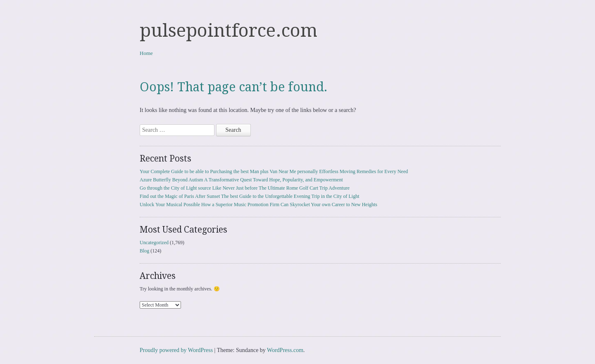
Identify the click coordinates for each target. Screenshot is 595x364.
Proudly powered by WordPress (176, 350)
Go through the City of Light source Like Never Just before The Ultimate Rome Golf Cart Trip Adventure (245, 188)
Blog (144, 251)
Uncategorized (154, 243)
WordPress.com (285, 350)
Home (146, 53)
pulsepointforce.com (228, 31)
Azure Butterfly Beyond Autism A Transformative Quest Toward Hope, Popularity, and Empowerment (241, 180)
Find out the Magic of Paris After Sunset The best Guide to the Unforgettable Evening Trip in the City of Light (250, 196)
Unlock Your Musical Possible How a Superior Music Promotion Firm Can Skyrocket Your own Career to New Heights (258, 205)
